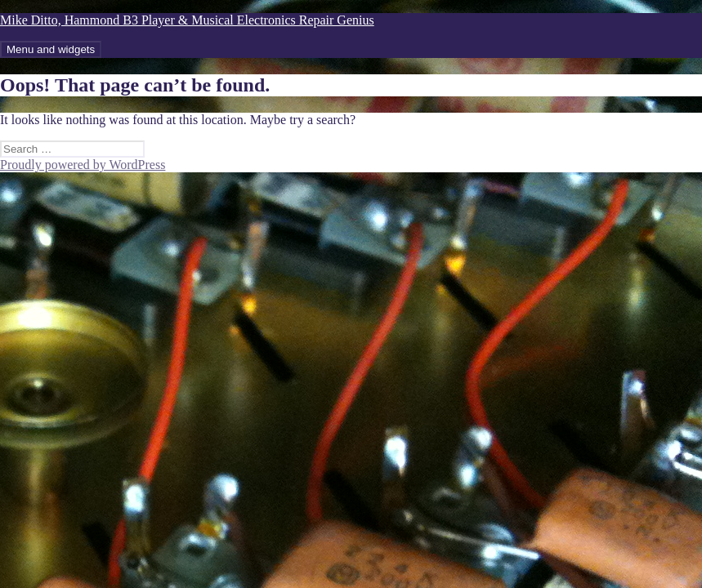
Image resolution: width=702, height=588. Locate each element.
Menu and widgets (51, 49)
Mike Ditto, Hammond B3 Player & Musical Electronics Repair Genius (187, 20)
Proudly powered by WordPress (83, 165)
